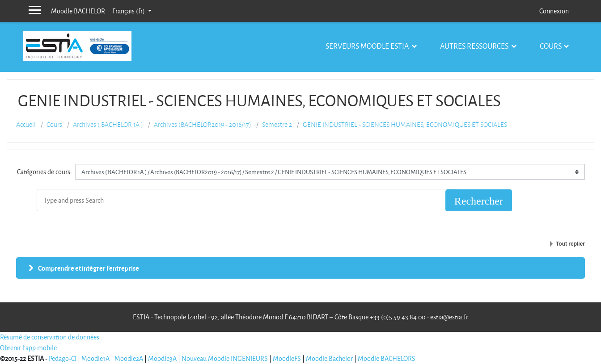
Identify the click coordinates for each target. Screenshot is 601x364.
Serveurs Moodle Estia (368, 46)
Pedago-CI (63, 358)
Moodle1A (95, 358)
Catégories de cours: (44, 172)
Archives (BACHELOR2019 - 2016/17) (203, 125)
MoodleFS (287, 358)
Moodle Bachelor (329, 358)
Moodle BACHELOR (78, 11)
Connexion (554, 11)
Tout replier (570, 244)
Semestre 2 (277, 125)
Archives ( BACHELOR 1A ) (108, 125)
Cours (551, 46)
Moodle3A (162, 358)
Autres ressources (475, 46)
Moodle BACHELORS (387, 358)
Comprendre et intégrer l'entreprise (89, 268)
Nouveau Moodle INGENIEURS (225, 358)
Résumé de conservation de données (50, 337)
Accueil (26, 125)
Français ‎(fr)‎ (129, 11)
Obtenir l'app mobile (28, 348)
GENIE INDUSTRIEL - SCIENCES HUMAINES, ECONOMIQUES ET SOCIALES (405, 125)
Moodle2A (129, 358)
